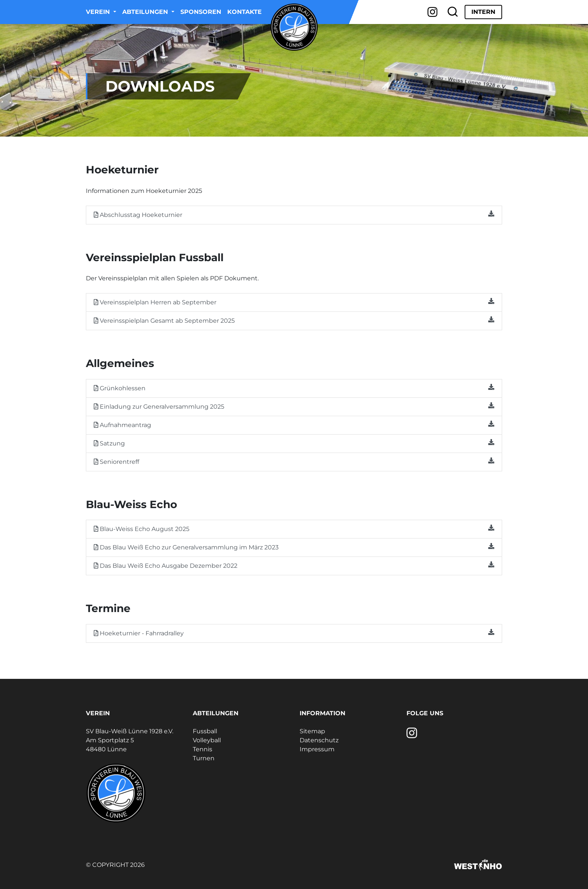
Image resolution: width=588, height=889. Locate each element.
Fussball (205, 731)
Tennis (202, 749)
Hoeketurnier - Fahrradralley (294, 633)
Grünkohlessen (294, 388)
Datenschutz (319, 740)
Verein (99, 12)
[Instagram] (433, 12)
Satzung (294, 443)
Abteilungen (146, 12)
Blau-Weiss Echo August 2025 (294, 529)
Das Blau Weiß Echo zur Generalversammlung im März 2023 (294, 547)
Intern (483, 12)
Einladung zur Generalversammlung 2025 (294, 406)
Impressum (317, 749)
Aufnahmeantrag (294, 425)
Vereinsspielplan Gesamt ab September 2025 (294, 320)
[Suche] (453, 12)
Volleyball (207, 740)
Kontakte (244, 12)
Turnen (204, 758)
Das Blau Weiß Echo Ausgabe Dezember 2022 (294, 565)
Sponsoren (201, 12)
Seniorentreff (294, 461)
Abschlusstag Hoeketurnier (294, 214)
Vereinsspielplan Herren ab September (294, 302)
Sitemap (312, 731)
